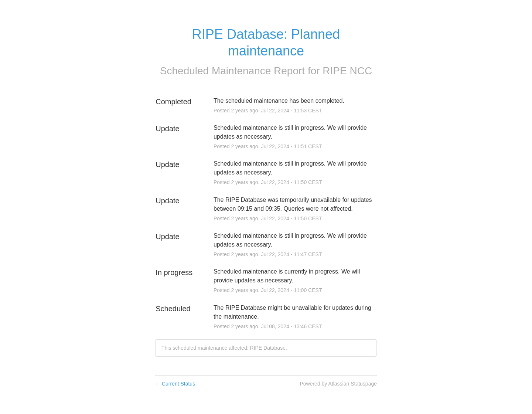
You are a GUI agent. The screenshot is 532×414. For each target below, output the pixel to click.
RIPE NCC (347, 71)
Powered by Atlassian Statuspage (338, 384)
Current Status (175, 384)
